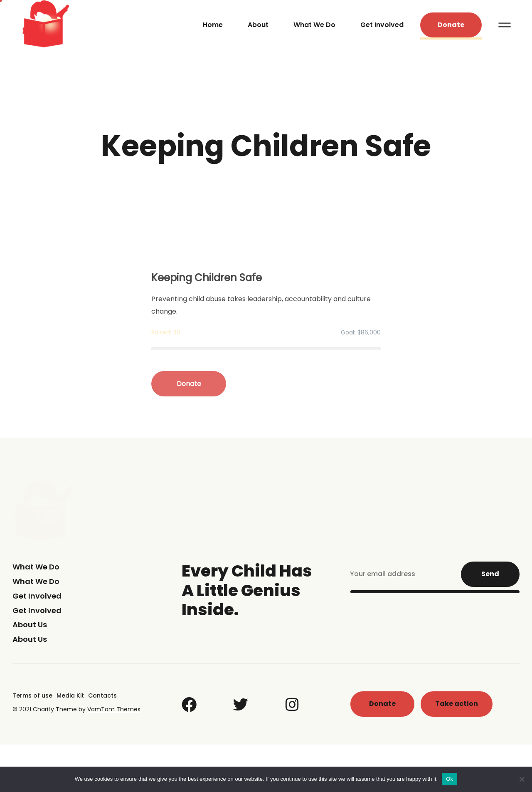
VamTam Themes (114, 709)
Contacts (102, 695)
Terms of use (32, 695)
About (258, 25)
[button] (451, 25)
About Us (30, 625)
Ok (449, 779)
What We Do (314, 25)
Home (213, 25)
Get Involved (382, 25)
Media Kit (70, 695)
